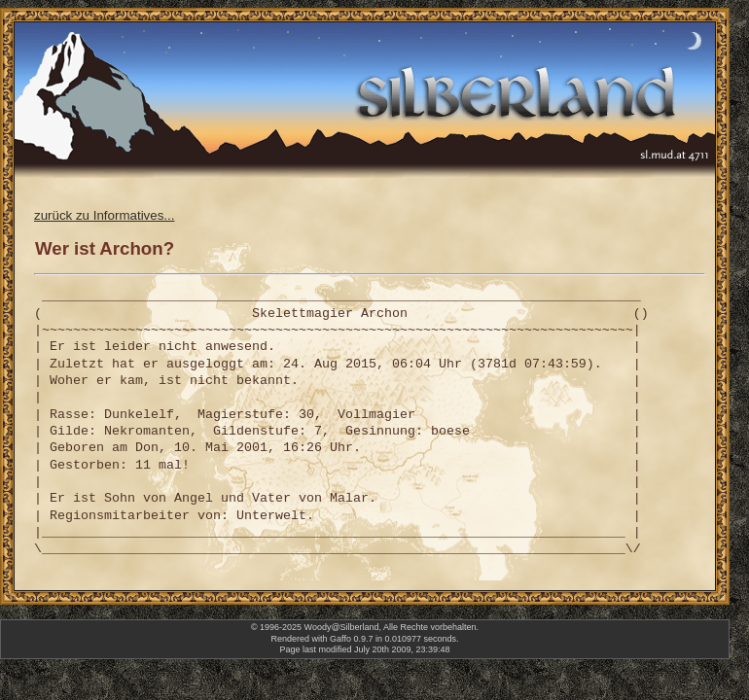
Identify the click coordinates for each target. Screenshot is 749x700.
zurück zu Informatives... (104, 215)
